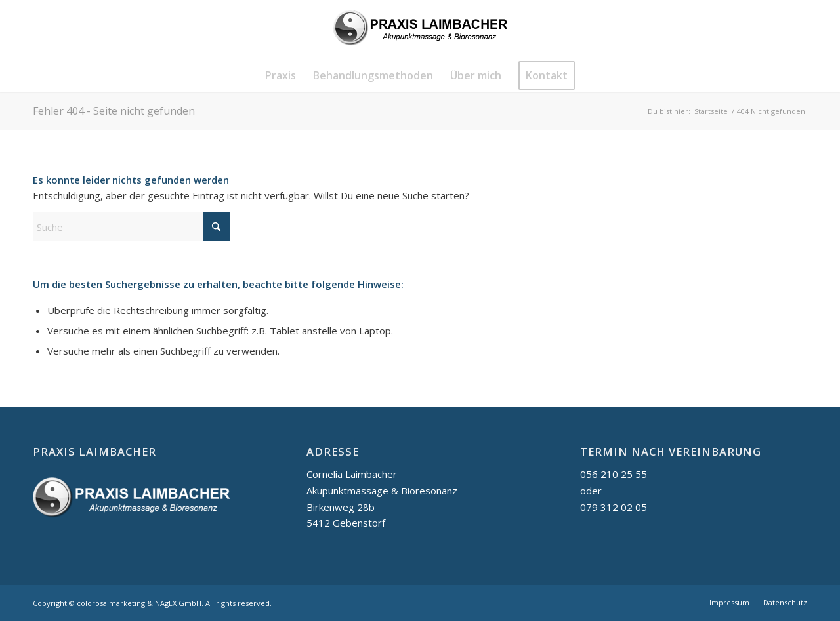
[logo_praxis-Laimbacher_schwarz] (420, 30)
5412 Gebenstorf (346, 523)
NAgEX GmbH (178, 603)
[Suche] (131, 227)
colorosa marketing (111, 603)
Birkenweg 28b (341, 507)
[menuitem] (281, 75)
